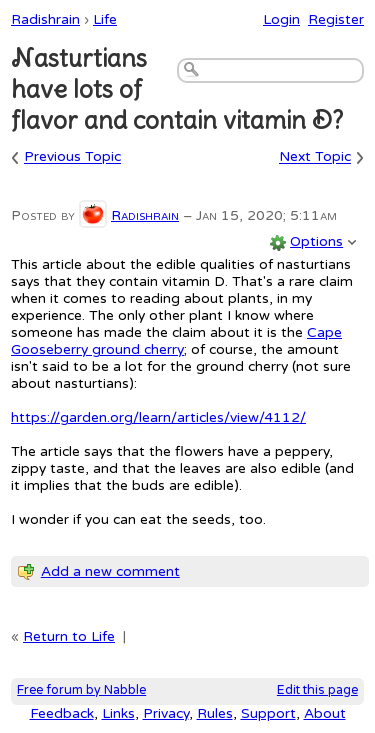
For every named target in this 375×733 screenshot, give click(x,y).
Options (316, 241)
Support (268, 713)
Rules (215, 713)
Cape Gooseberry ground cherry (176, 341)
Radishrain (45, 19)
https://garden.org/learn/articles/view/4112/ (158, 417)
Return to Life (69, 636)
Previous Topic (72, 157)
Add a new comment (110, 571)
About (325, 713)
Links (118, 713)
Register (336, 19)
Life (105, 19)
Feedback (62, 713)
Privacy (166, 713)
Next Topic (315, 157)
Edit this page (317, 690)
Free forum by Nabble (81, 690)
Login (281, 19)
